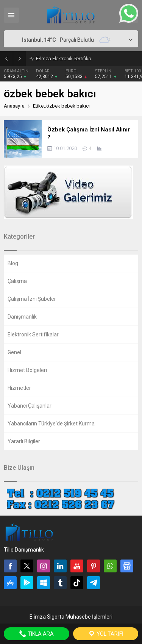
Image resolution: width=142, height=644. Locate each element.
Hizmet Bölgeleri (27, 370)
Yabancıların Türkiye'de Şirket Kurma (51, 424)
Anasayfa (14, 106)
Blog (13, 263)
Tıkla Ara (36, 634)
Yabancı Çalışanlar (30, 406)
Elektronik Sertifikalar (33, 335)
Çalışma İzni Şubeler (32, 299)
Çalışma (17, 281)
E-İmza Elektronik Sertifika (64, 59)
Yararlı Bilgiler (24, 441)
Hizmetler (19, 388)
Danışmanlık (22, 317)
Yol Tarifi (106, 634)
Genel (14, 352)
